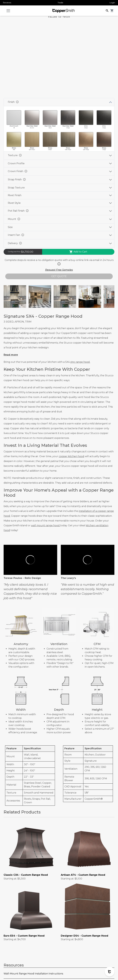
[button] (107, 10)
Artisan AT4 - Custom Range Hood (83, 875)
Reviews (7, 3)
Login (112, 3)
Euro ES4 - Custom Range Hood (24, 936)
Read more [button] (11, 355)
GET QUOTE (59, 276)
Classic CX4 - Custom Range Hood (26, 875)
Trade (60, 3)
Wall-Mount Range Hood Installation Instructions (33, 974)
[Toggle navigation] (8, 11)
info (17, 102)
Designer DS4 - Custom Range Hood (85, 936)
